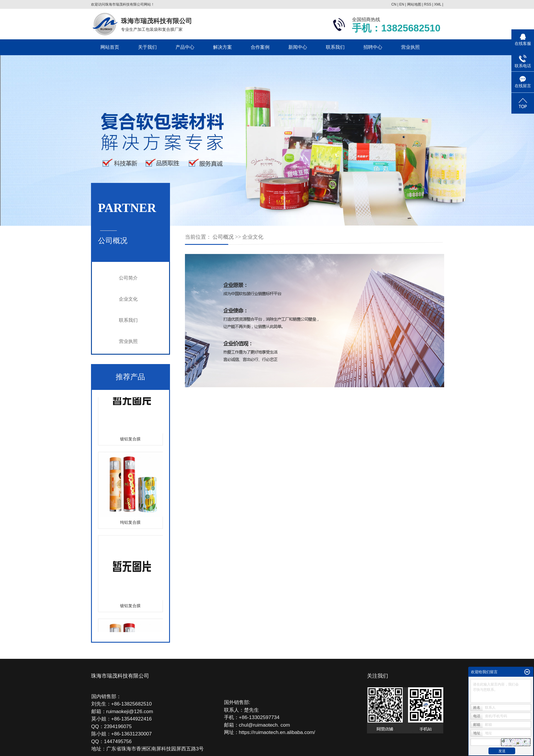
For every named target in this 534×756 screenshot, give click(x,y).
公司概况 (223, 237)
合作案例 (260, 47)
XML (438, 4)
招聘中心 (373, 47)
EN (402, 4)
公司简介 (128, 278)
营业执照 (410, 47)
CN (394, 4)
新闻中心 (298, 47)
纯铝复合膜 (130, 523)
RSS (428, 4)
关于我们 (147, 47)
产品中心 (185, 47)
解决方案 (223, 47)
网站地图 (414, 4)
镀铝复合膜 (130, 440)
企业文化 (128, 299)
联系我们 (335, 47)
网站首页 (110, 47)
